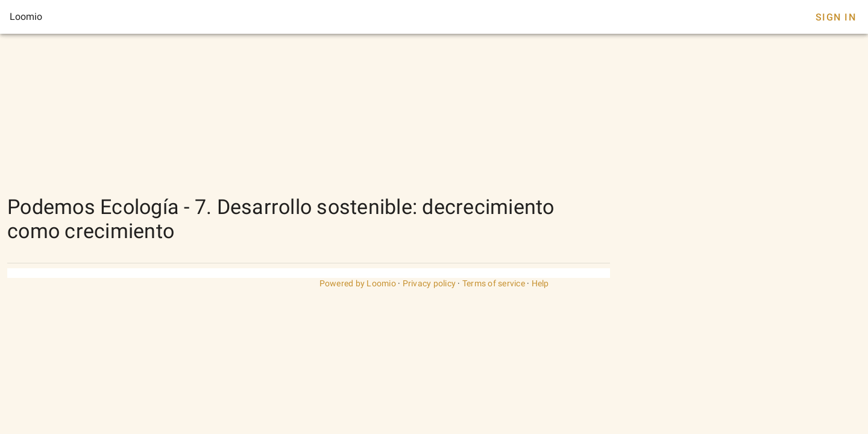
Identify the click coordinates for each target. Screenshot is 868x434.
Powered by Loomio (358, 283)
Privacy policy (429, 283)
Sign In (836, 17)
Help (540, 283)
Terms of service (494, 283)
